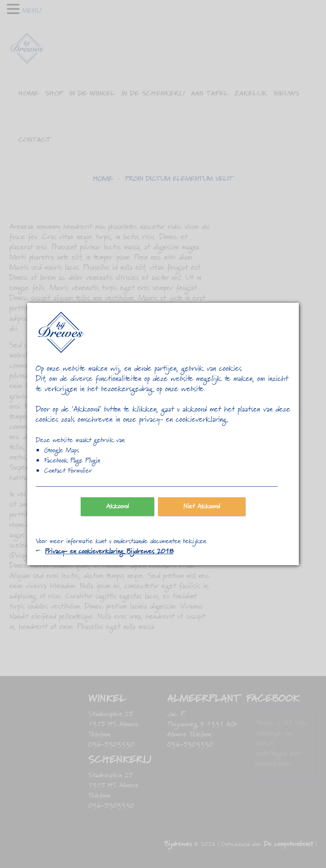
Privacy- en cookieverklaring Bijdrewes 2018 (109, 552)
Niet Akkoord (202, 507)
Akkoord (117, 507)
